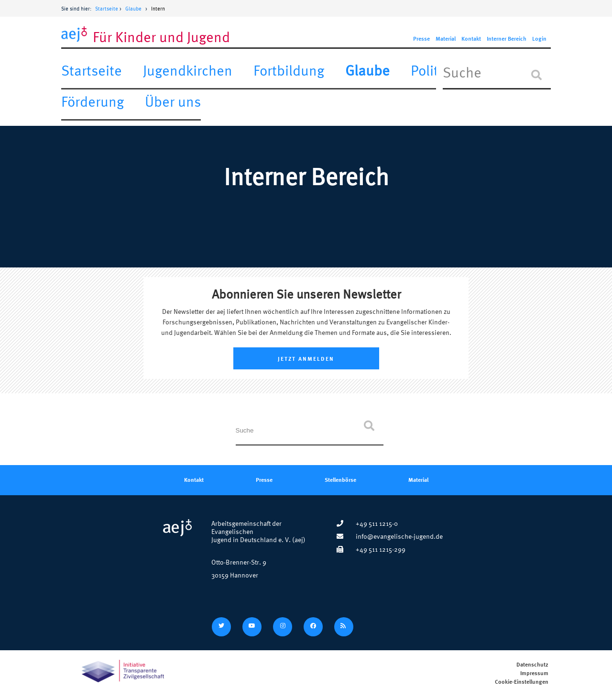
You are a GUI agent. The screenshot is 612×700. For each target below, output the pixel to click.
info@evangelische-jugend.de (390, 536)
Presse (421, 39)
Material (446, 39)
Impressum (534, 673)
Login (539, 39)
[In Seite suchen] (497, 75)
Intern (158, 9)
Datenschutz (532, 665)
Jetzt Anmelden (306, 358)
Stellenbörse (340, 479)
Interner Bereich (507, 39)
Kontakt (471, 39)
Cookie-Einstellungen (522, 682)
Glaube (133, 9)
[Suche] (536, 75)
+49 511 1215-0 (367, 523)
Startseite (107, 9)
